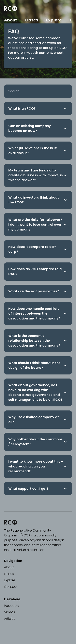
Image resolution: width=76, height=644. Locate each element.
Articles (10, 619)
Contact (11, 587)
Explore (54, 20)
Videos (10, 612)
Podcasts (12, 606)
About (11, 20)
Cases (32, 20)
